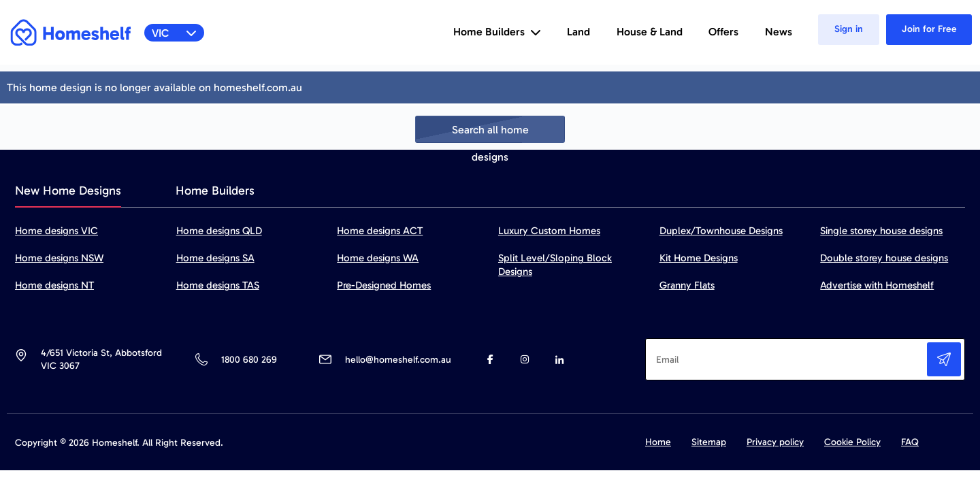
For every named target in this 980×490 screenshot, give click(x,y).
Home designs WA (378, 258)
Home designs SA (215, 258)
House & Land (650, 32)
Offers (723, 32)
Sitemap (709, 442)
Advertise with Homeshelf (877, 285)
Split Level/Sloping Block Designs (555, 265)
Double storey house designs (884, 258)
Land (578, 32)
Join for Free (929, 29)
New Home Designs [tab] (68, 191)
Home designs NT (54, 285)
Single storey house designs (881, 231)
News (779, 32)
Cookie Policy (852, 442)
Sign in (849, 29)
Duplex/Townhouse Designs (721, 231)
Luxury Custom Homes (549, 231)
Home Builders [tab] (215, 191)
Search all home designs (490, 133)
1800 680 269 (249, 360)
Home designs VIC (56, 231)
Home (658, 442)
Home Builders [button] (497, 32)
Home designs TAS (218, 285)
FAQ (910, 442)
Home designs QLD (219, 231)
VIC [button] (175, 33)
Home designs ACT (380, 231)
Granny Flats (687, 285)
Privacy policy (775, 442)
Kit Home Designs (699, 258)
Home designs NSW (59, 258)
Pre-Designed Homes (384, 285)
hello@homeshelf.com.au (398, 360)
